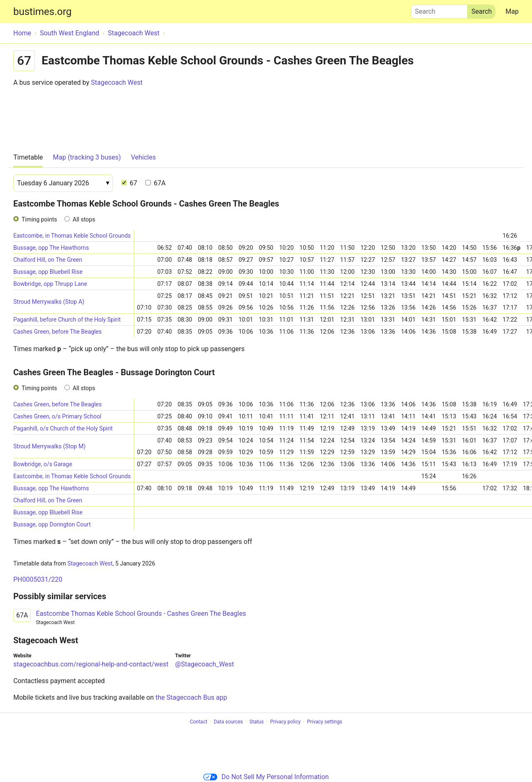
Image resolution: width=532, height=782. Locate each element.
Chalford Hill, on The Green (48, 260)
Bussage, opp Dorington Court (52, 524)
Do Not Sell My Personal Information (266, 777)
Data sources (228, 722)
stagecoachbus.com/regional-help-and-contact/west (91, 664)
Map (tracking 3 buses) (87, 157)
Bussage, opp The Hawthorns (51, 248)
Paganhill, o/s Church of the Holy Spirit (63, 428)
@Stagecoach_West (204, 664)
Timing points (39, 219)
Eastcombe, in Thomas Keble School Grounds (72, 236)
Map (512, 11)
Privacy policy (285, 722)
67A (155, 183)
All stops (84, 219)
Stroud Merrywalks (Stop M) (49, 446)
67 (129, 183)
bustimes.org (42, 12)
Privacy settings (325, 722)
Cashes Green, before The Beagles (58, 332)
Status (256, 722)
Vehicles (143, 157)
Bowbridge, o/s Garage (43, 464)
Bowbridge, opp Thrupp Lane (50, 284)
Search (439, 10)
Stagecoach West (117, 82)
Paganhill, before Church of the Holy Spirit (67, 320)
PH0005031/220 (38, 579)
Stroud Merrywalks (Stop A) (49, 302)
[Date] (63, 183)
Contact (199, 722)
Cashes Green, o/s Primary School (57, 416)
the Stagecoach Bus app (191, 697)
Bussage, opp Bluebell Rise (48, 272)
